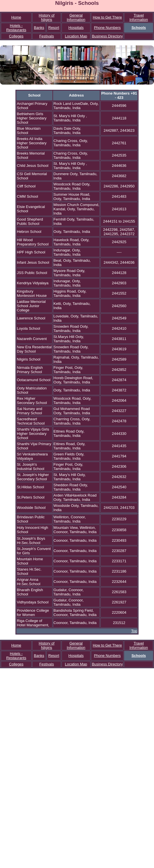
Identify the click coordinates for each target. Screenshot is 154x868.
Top (134, 631)
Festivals (47, 36)
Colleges (16, 36)
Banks (39, 28)
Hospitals (76, 28)
